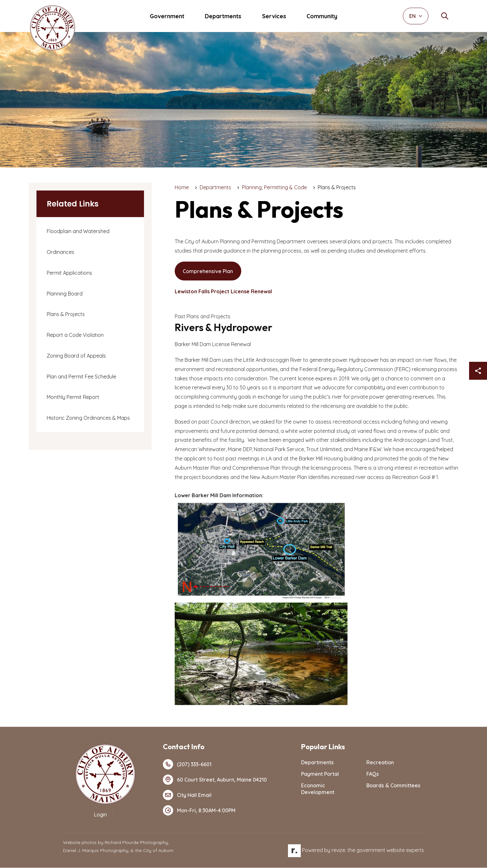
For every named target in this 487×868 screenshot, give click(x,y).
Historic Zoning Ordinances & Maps (88, 418)
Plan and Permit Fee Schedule (81, 377)
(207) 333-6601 (187, 765)
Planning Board (65, 294)
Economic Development (318, 789)
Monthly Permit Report (73, 397)
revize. (339, 850)
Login (100, 815)
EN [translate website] (416, 16)
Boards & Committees (393, 786)
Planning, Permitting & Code (274, 187)
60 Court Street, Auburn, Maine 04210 (215, 780)
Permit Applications (69, 273)
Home (182, 187)
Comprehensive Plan (208, 271)
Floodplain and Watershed (78, 231)
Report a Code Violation (75, 335)
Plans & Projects (66, 314)
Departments (223, 16)
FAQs (373, 774)
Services (274, 16)
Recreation (380, 763)
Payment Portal (320, 774)
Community (322, 16)
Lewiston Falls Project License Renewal (223, 292)
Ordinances (60, 252)
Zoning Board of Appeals (76, 356)
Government (167, 16)
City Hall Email (187, 795)
